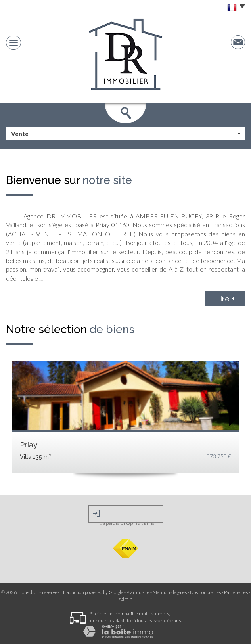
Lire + (225, 298)
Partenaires (236, 592)
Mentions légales (170, 592)
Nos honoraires (205, 592)
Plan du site (138, 592)
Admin (125, 599)
